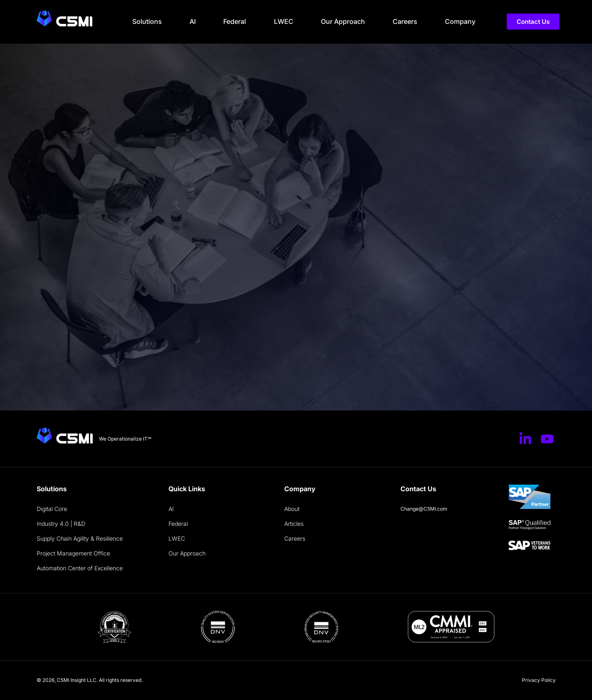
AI (193, 21)
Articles (294, 524)
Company (460, 21)
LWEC (284, 21)
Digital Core (52, 509)
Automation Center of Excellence (80, 568)
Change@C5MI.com (424, 509)
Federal (235, 21)
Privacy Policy (539, 680)
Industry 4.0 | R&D (61, 524)
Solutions (147, 21)
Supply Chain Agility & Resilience (80, 538)
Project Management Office (73, 553)
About (292, 509)
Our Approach (343, 21)
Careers (405, 21)
